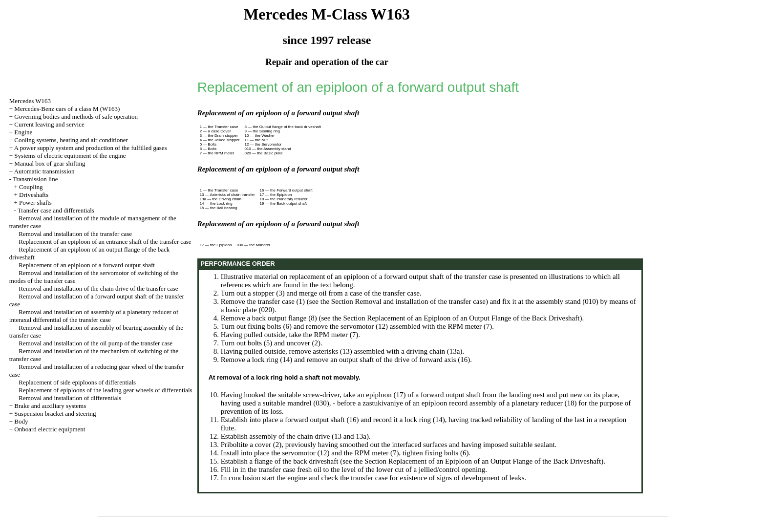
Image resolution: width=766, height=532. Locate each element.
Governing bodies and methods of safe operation (76, 117)
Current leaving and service (49, 124)
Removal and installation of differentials (70, 398)
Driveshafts (34, 195)
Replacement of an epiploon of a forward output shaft (87, 265)
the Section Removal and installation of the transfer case (403, 301)
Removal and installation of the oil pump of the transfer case (96, 343)
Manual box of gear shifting (50, 163)
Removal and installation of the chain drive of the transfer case (98, 288)
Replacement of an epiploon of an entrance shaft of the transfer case (105, 242)
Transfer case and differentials (56, 210)
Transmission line (35, 179)
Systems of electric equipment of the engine (70, 156)
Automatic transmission (44, 171)
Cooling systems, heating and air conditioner (71, 140)
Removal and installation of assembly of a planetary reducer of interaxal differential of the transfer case (94, 316)
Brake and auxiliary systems (50, 406)
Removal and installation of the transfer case (75, 234)
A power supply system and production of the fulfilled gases (91, 148)
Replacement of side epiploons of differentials (77, 382)
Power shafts (35, 202)
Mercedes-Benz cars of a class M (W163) (67, 109)
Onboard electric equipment (50, 429)
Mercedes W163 (30, 101)
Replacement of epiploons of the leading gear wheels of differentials (105, 390)
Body (21, 421)
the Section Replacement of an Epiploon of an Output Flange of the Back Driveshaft (456, 318)
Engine (23, 132)
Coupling (31, 187)
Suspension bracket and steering (55, 414)
